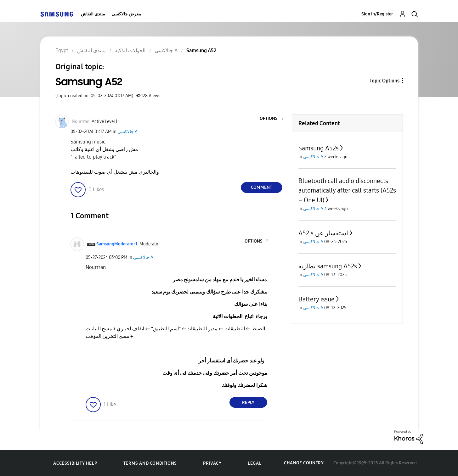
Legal (254, 463)
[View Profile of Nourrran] (81, 122)
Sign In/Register (377, 14)
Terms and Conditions (150, 463)
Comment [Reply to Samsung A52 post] (261, 187)
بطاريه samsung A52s (328, 266)
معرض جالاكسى (126, 14)
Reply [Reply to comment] (248, 403)
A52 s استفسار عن (323, 233)
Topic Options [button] (384, 81)
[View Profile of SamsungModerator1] (117, 244)
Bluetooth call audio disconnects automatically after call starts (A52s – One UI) (347, 190)
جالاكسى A (127, 132)
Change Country (304, 463)
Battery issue (317, 299)
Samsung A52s (319, 148)
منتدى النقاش (93, 14)
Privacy (212, 463)
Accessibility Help (75, 463)
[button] (271, 119)
